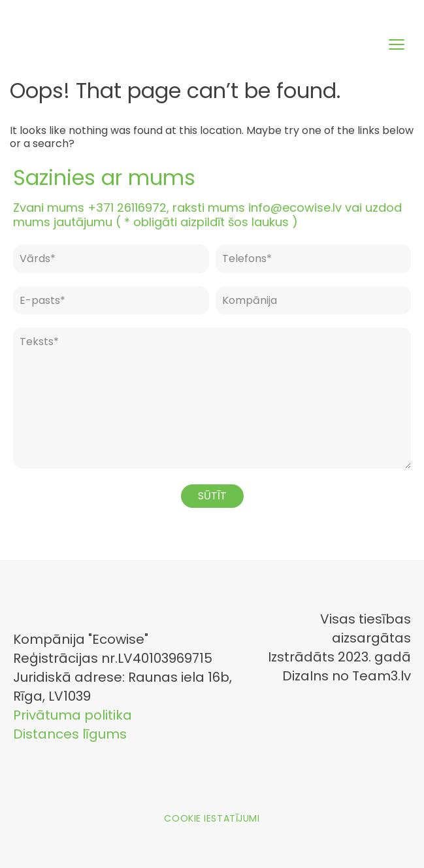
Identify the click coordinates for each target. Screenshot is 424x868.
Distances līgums (70, 734)
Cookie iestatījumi (212, 818)
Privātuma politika (73, 715)
